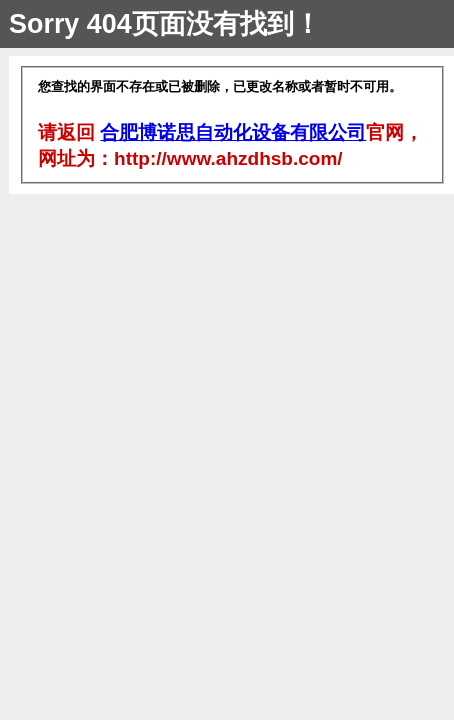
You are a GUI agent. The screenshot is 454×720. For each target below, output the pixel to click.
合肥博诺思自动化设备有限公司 (233, 132)
